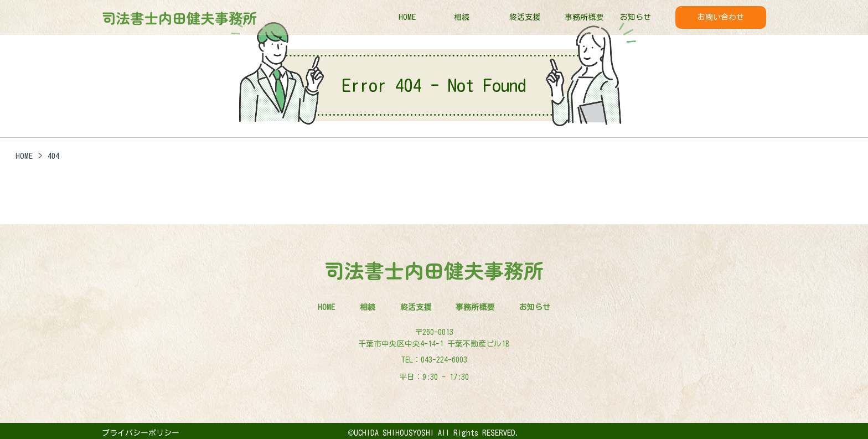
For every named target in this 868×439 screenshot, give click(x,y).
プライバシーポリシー (141, 433)
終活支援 (525, 17)
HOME (407, 17)
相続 (462, 17)
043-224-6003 (444, 360)
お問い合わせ (721, 17)
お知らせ (635, 17)
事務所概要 (584, 17)
